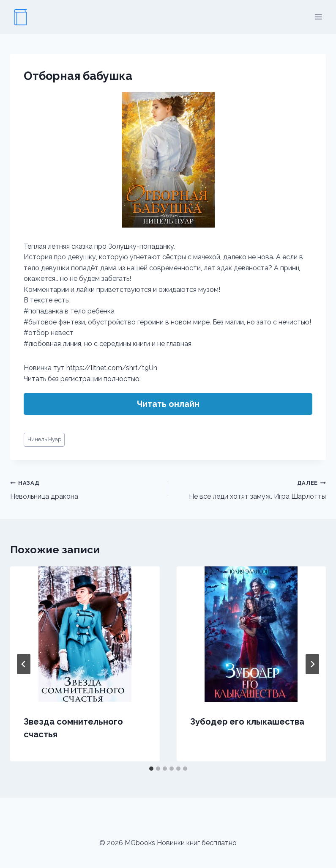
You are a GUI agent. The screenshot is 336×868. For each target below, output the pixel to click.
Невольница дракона (86, 489)
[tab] (151, 769)
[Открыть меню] (318, 17)
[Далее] (312, 664)
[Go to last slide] (24, 664)
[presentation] (85, 634)
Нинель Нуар (44, 439)
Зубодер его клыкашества (247, 722)
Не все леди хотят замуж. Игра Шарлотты (251, 489)
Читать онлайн (168, 404)
